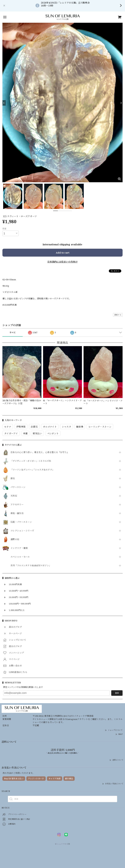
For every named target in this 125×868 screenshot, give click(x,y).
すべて (13, 332)
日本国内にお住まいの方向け (62, 262)
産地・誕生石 (17, 513)
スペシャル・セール (20, 557)
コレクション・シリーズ (22, 531)
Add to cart (63, 253)
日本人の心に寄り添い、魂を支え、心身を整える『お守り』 (40, 452)
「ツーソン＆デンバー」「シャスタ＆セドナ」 (32, 470)
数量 (4, 229)
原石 (13, 479)
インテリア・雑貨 (19, 548)
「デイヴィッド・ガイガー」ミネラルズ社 (31, 461)
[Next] (121, 103)
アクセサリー (17, 505)
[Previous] (4, 103)
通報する (118, 315)
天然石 (14, 496)
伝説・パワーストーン (21, 522)
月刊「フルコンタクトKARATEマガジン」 (31, 566)
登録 (117, 693)
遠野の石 (15, 539)
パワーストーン (18, 487)
